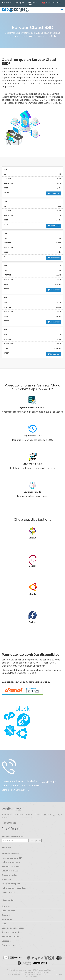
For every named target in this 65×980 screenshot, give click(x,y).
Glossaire (6, 941)
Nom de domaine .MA (12, 858)
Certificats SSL (9, 892)
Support (6, 915)
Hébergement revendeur (14, 888)
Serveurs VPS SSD (10, 871)
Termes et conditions (12, 932)
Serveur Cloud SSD (11, 866)
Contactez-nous (9, 945)
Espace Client (8, 911)
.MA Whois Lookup (10, 937)
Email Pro (6, 879)
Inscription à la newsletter (13, 837)
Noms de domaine (11, 854)
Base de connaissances (13, 928)
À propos (6, 906)
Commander (54, 193)
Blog (4, 924)
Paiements (7, 919)
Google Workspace (11, 884)
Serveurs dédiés (10, 875)
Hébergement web (11, 862)
